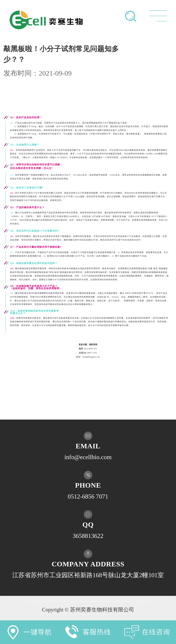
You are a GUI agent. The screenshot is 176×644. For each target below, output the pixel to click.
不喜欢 (139, 384)
